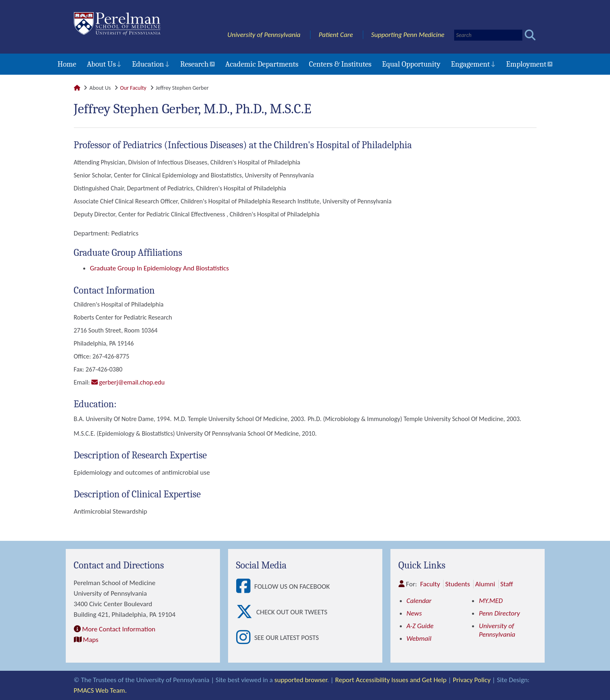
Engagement (470, 64)
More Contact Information (119, 629)
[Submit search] (530, 35)
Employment (526, 64)
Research (194, 64)
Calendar (419, 601)
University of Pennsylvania (264, 35)
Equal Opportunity (411, 64)
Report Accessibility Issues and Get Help (391, 680)
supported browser (301, 680)
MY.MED (491, 601)
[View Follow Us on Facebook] (245, 587)
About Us (101, 64)
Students (458, 584)
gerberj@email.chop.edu (132, 382)
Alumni (485, 584)
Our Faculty (133, 88)
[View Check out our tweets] (246, 612)
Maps (91, 640)
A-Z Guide (420, 626)
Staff (507, 584)
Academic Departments (262, 64)
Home (67, 64)
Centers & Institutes (340, 64)
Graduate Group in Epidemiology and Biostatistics (160, 268)
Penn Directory (499, 613)
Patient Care (336, 35)
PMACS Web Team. (100, 690)
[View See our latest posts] (245, 638)
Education (148, 64)
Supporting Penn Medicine (408, 35)
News (414, 613)
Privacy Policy (472, 680)
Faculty (430, 584)
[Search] (488, 35)
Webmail (419, 638)
